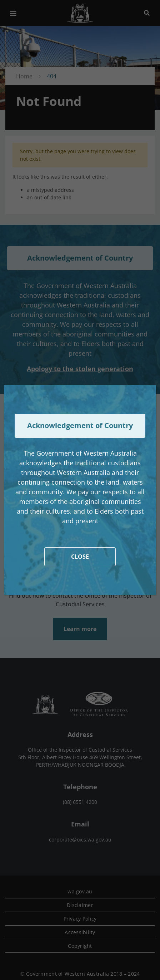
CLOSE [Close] (80, 557)
